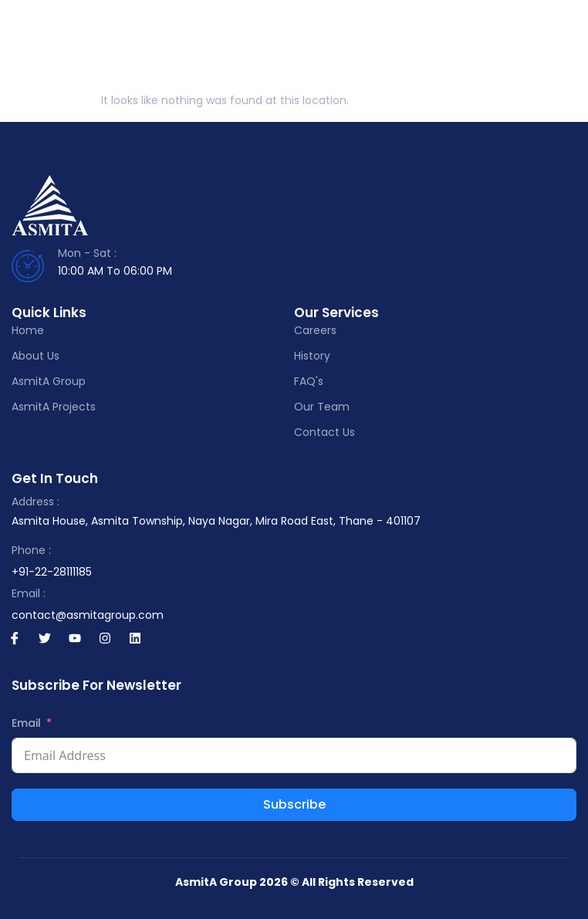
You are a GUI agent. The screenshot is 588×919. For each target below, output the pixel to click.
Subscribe (294, 804)
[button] (568, 46)
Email (26, 723)
